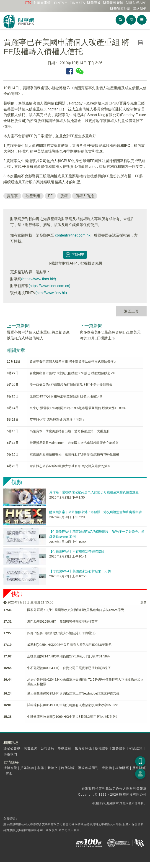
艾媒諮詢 (27, 768)
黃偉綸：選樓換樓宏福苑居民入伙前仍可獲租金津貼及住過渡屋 (94, 492)
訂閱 (28, 3)
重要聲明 (119, 748)
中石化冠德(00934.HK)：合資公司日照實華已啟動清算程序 (69, 668)
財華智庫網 (42, 3)
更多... (11, 774)
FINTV (59, 3)
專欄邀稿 (65, 748)
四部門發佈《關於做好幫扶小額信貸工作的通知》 (62, 633)
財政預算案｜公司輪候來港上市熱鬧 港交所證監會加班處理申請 (96, 512)
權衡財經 (122, 768)
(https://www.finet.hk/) (39, 279)
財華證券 (94, 3)
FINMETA (77, 3)
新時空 (53, 768)
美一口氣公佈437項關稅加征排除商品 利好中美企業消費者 (71, 385)
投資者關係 (83, 748)
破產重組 (33, 196)
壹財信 (107, 768)
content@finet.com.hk (73, 235)
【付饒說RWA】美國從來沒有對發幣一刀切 (80, 571)
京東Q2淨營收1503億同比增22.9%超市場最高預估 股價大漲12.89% (78, 408)
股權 (64, 196)
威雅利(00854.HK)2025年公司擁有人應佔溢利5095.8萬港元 (69, 645)
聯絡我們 (140, 9)
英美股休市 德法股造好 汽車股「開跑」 (58, 420)
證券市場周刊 (88, 768)
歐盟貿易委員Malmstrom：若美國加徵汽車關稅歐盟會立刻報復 (74, 443)
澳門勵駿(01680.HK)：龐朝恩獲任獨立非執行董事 (62, 621)
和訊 (41, 768)
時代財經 (68, 768)
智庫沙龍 (120, 9)
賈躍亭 (12, 196)
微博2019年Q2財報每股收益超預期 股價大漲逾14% (66, 396)
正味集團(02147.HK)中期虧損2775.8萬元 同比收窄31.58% (68, 656)
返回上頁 (131, 311)
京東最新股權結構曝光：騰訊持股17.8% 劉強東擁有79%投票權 (75, 454)
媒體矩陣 (113, 3)
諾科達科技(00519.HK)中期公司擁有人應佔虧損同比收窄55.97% (73, 705)
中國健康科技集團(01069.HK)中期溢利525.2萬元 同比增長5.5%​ (72, 717)
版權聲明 (102, 748)
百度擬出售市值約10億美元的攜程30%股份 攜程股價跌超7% (72, 373)
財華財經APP (136, 3)
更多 (143, 602)
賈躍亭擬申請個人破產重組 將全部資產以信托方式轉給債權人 (73, 361)
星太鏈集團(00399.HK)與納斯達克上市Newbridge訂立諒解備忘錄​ (73, 693)
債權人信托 (85, 196)
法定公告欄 (12, 748)
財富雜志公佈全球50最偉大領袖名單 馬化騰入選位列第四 (70, 466)
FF (50, 196)
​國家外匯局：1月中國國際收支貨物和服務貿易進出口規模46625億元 (76, 610)
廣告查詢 (31, 748)
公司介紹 (48, 748)
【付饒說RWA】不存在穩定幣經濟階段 (77, 551)
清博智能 (10, 768)
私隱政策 (136, 748)
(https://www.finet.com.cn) (49, 286)
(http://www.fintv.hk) (51, 293)
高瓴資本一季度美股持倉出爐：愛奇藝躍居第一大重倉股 (70, 431)
